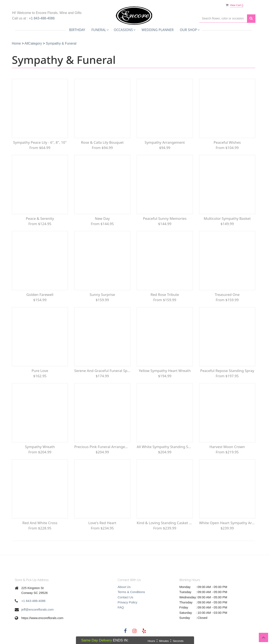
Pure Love (40, 371)
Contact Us (126, 597)
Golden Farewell (40, 295)
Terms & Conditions (131, 592)
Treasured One (227, 295)
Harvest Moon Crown (227, 447)
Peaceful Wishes (227, 142)
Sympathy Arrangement (165, 142)
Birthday (77, 30)
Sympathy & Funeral (61, 43)
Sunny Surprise (102, 295)
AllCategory (33, 43)
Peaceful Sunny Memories (165, 218)
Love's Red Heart (102, 523)
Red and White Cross (40, 523)
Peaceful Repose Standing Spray (227, 371)
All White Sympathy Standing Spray (165, 447)
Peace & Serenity (40, 218)
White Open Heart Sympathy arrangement (227, 523)
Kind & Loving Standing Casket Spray (165, 523)
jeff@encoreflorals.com (37, 609)
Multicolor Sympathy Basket (227, 218)
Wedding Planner (158, 30)
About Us (124, 587)
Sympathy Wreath (40, 447)
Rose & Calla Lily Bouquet (102, 142)
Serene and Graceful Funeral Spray (102, 371)
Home (16, 43)
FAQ (121, 607)
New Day (102, 218)
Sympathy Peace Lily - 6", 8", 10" (40, 142)
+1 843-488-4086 (42, 18)
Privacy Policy (128, 602)
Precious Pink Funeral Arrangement (102, 447)
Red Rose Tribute (165, 295)
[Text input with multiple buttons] (223, 18)
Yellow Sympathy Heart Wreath (165, 371)
